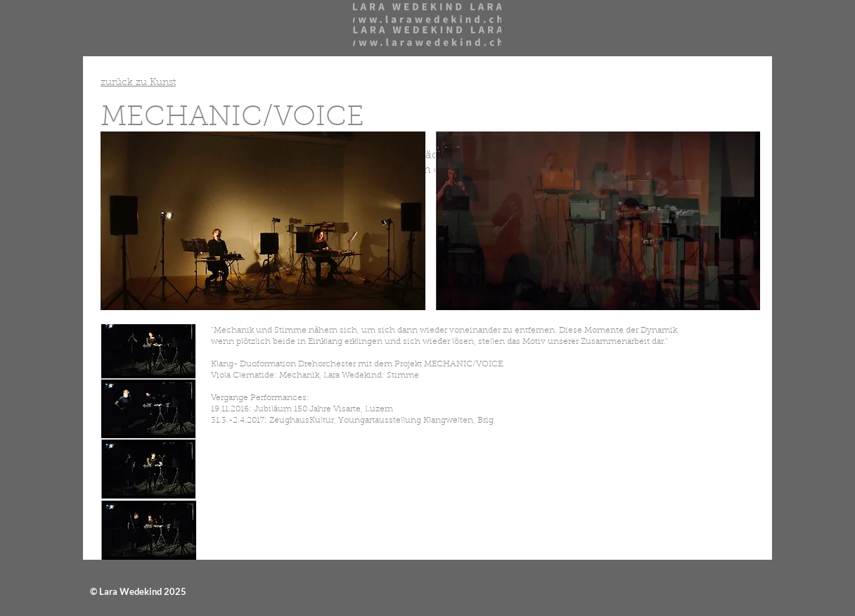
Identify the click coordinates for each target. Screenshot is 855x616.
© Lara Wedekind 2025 (138, 591)
